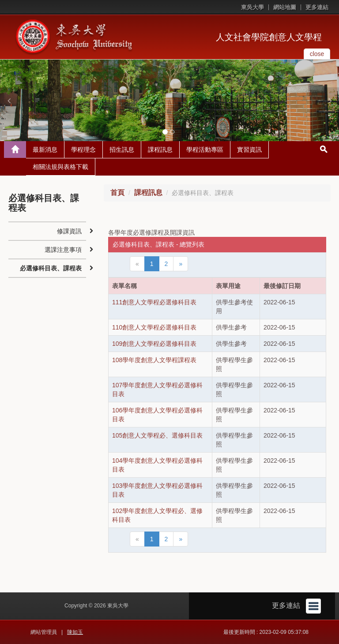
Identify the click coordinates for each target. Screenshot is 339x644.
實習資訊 (249, 150)
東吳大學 (252, 7)
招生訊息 (122, 150)
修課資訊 (69, 231)
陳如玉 (75, 632)
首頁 (117, 193)
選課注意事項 (63, 250)
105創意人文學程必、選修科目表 (157, 435)
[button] (9, 101)
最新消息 (45, 150)
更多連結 (317, 7)
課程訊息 (160, 150)
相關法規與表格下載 (60, 167)
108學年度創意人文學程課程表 (154, 360)
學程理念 (83, 150)
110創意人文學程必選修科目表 (154, 327)
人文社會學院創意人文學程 (269, 37)
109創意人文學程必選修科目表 (154, 344)
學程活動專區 (205, 150)
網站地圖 (285, 7)
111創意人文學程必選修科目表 (154, 302)
